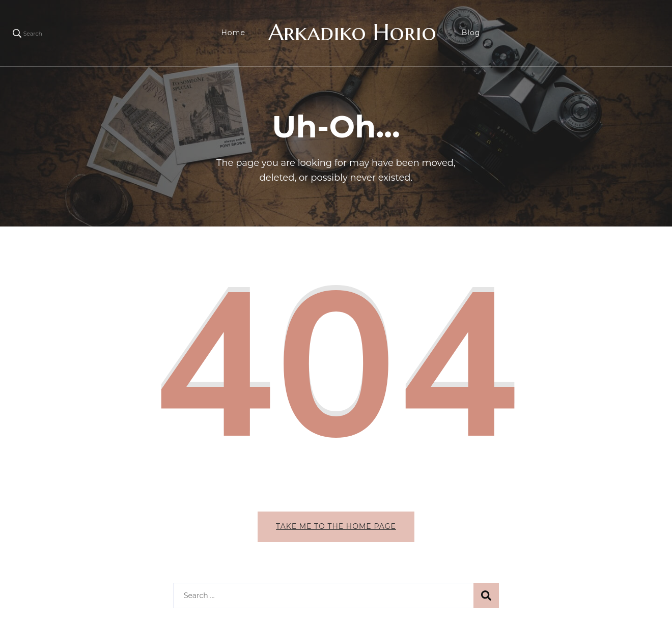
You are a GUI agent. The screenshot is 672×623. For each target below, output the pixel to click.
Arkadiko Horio (352, 32)
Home (233, 33)
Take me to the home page (336, 526)
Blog (471, 33)
